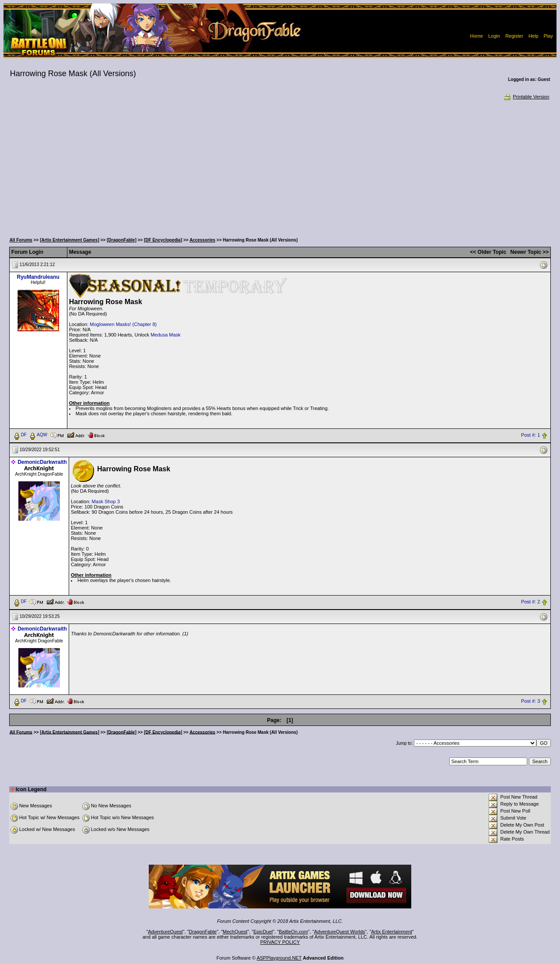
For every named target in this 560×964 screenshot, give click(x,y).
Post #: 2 (530, 602)
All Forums (21, 240)
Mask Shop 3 (106, 501)
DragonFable (203, 932)
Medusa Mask (165, 335)
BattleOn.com (293, 932)
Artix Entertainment (392, 932)
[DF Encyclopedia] (163, 240)
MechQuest (235, 932)
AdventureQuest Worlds (340, 932)
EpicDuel (263, 932)
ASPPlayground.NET (279, 958)
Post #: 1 (530, 435)
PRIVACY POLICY (280, 942)
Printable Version (526, 97)
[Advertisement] (280, 166)
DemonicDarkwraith (42, 462)
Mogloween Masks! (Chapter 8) (123, 324)
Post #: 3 (530, 701)
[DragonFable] (122, 240)
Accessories (202, 240)
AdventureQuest (165, 932)
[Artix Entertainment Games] (70, 240)
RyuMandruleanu (38, 277)
